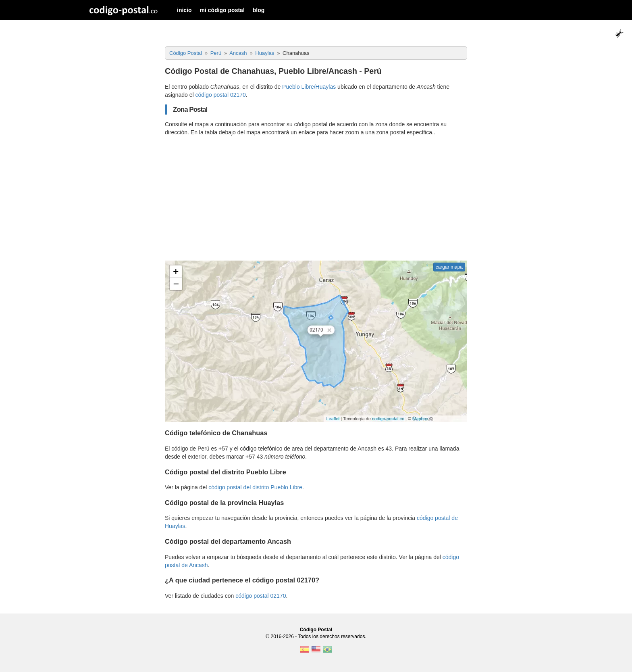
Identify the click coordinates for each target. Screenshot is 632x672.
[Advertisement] (316, 198)
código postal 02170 (221, 95)
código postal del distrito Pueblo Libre (255, 487)
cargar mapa (449, 267)
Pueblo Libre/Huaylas (309, 87)
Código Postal (316, 630)
